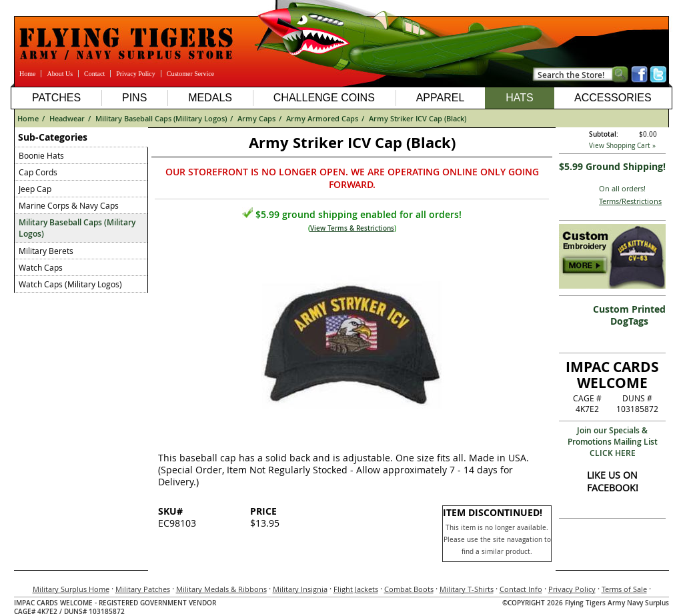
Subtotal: (604, 134)
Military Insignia (300, 589)
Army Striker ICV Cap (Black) (418, 118)
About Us (60, 74)
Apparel (441, 98)
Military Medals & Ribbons (221, 589)
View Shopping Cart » (622, 146)
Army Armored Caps (322, 118)
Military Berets (46, 251)
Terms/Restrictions (630, 201)
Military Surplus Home (71, 589)
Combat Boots (409, 589)
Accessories (613, 98)
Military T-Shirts (467, 589)
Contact (94, 74)
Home (27, 74)
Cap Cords (38, 172)
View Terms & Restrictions (352, 228)
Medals (210, 98)
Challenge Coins (324, 98)
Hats (519, 98)
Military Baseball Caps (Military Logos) (161, 118)
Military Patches (143, 589)
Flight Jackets (356, 589)
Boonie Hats (41, 155)
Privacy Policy (136, 74)
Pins (134, 98)
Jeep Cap (35, 189)
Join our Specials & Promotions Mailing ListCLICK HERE (613, 442)
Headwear (67, 118)
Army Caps (256, 118)
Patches (56, 98)
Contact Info (521, 589)
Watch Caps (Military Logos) (70, 284)
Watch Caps (41, 267)
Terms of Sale (624, 589)
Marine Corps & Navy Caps (69, 205)
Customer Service (190, 74)
